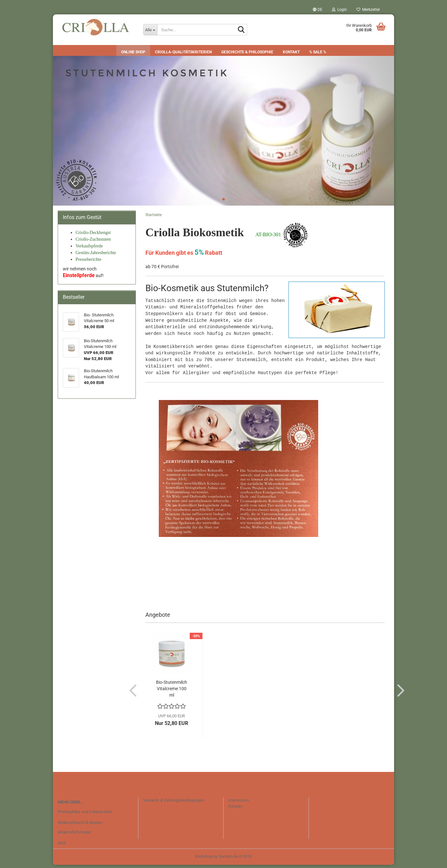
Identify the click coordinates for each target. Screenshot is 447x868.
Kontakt (291, 52)
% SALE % (318, 52)
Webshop (204, 860)
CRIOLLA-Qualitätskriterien (183, 52)
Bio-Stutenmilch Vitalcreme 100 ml (172, 692)
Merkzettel (368, 10)
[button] (318, 10)
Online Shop (133, 52)
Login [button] (339, 10)
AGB (62, 846)
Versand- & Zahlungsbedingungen (174, 803)
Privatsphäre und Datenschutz (85, 815)
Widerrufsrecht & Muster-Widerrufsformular (81, 830)
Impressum (239, 803)
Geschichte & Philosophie (247, 52)
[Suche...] (150, 30)
